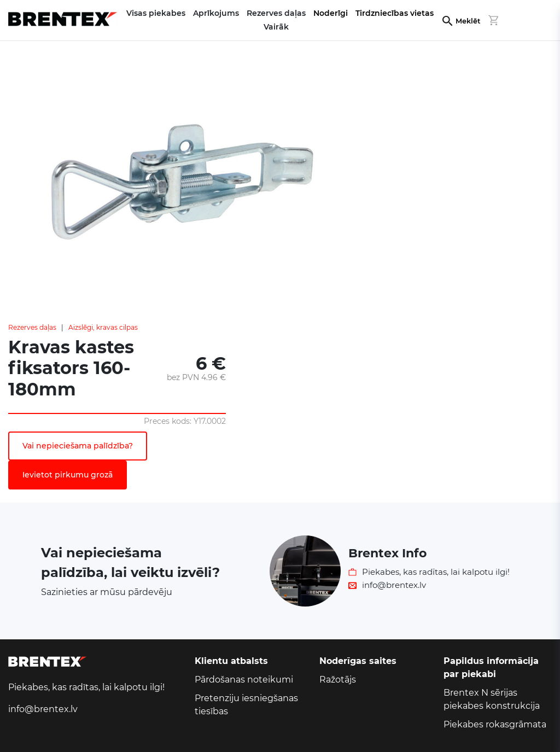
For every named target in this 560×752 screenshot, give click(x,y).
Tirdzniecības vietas (395, 13)
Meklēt (468, 21)
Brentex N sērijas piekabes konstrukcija (492, 699)
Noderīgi (331, 13)
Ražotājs (338, 680)
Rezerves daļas (32, 327)
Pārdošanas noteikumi (244, 680)
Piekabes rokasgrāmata (495, 724)
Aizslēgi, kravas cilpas (103, 327)
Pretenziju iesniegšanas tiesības (246, 705)
